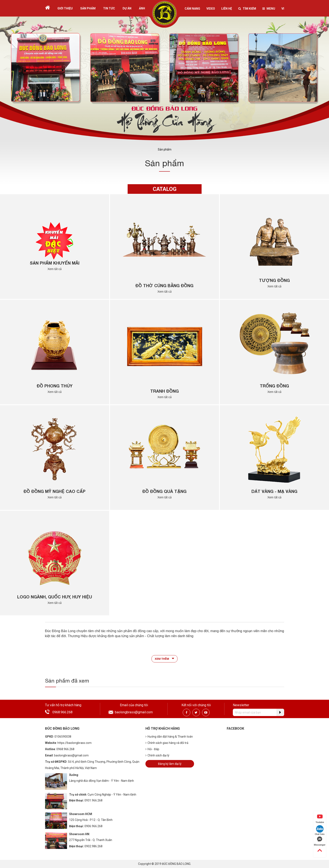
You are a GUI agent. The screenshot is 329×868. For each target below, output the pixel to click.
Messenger (320, 841)
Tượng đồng (274, 280)
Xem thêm (165, 658)
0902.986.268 (93, 846)
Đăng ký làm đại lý (170, 764)
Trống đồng (274, 386)
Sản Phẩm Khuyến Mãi (55, 263)
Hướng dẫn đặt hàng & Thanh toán (169, 737)
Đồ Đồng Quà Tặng (164, 491)
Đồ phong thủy (55, 386)
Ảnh (142, 8)
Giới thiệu (65, 8)
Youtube (320, 819)
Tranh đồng (164, 391)
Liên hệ (227, 9)
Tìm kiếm (247, 9)
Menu (269, 9)
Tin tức (109, 8)
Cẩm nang (192, 9)
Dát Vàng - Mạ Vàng (274, 491)
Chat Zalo (320, 830)
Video (211, 9)
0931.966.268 (93, 800)
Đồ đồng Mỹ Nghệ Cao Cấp (54, 491)
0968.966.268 (62, 712)
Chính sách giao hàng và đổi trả (167, 743)
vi (283, 9)
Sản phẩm (88, 8)
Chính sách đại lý (157, 755)
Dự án (127, 8)
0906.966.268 (93, 826)
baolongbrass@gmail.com (134, 712)
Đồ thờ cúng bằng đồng (164, 285)
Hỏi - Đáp (152, 749)
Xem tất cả (55, 269)
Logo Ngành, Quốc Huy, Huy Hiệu (55, 597)
